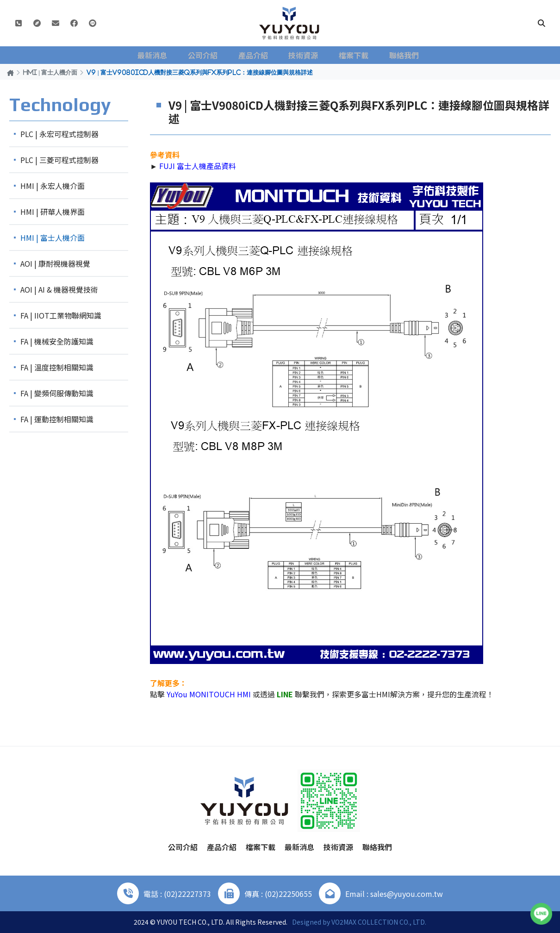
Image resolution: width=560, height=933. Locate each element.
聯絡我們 (400, 55)
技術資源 (304, 55)
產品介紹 (256, 55)
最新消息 (160, 55)
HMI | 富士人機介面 (50, 72)
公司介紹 (208, 55)
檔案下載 (352, 55)
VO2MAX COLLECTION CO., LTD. (379, 922)
